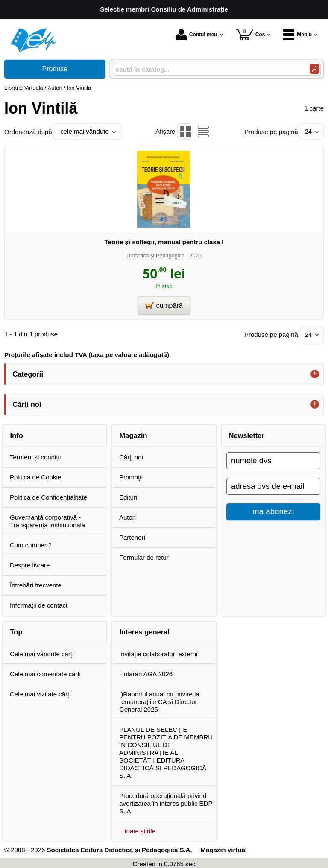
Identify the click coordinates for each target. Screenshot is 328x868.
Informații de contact (39, 605)
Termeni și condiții (35, 457)
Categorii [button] (28, 374)
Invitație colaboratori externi (158, 654)
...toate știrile (137, 831)
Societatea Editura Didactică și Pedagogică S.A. (119, 850)
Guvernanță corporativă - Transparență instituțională (47, 521)
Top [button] (16, 632)
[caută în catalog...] (208, 69)
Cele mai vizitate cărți (40, 694)
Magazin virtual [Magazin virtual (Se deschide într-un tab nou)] (224, 850)
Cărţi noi (131, 457)
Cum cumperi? (31, 545)
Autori (127, 517)
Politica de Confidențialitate (48, 497)
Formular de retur (144, 557)
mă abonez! (273, 511)
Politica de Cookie (35, 477)
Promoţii (131, 477)
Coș (250, 34)
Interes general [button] (145, 632)
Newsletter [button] (247, 435)
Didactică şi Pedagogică (155, 256)
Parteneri (132, 537)
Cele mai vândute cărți (42, 654)
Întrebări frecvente (36, 585)
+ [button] (315, 374)
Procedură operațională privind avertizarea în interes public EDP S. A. (166, 803)
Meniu (297, 35)
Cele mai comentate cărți (45, 674)
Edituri (128, 497)
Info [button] (17, 435)
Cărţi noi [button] (27, 404)
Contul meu (196, 35)
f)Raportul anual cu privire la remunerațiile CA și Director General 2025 (159, 702)
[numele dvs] (273, 461)
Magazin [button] (133, 435)
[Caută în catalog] (315, 69)
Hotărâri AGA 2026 (146, 674)
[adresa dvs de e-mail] (273, 486)
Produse (55, 69)
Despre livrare (30, 565)
